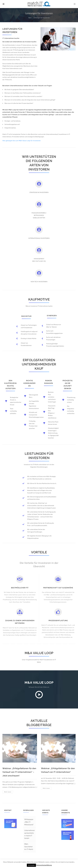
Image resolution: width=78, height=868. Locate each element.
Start (30, 18)
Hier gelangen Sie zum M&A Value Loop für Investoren (22, 141)
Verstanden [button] (31, 865)
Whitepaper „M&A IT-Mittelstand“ (29, 822)
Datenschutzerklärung (44, 865)
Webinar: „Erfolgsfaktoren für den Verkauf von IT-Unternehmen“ (58, 770)
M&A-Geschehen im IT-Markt (29, 847)
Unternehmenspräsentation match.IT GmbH (29, 834)
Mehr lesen (9, 792)
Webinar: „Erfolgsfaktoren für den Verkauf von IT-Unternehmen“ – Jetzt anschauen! (19, 772)
